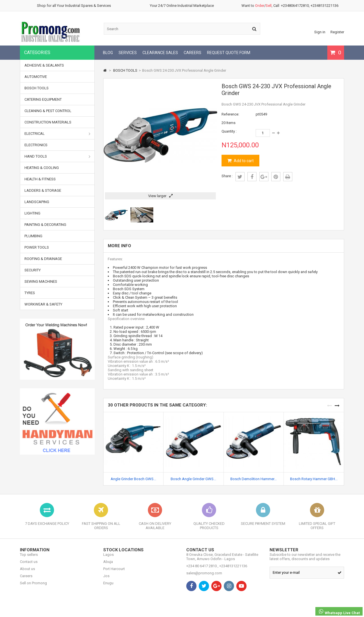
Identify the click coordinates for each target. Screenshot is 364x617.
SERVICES (128, 53)
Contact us (29, 566)
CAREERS (193, 53)
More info (119, 246)
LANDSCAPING (37, 202)
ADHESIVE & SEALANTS (44, 65)
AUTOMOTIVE (36, 77)
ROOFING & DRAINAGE (43, 259)
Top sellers (29, 559)
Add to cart (243, 161)
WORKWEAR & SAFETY (43, 304)
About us (27, 573)
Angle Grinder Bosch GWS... (133, 479)
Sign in (320, 32)
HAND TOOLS (57, 156)
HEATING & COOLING (42, 168)
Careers (26, 580)
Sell (269, 6)
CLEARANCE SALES (160, 53)
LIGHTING (32, 213)
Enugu (108, 587)
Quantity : (229, 131)
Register (337, 32)
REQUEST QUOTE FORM (229, 53)
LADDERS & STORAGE (43, 190)
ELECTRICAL (57, 134)
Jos (106, 580)
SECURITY (33, 270)
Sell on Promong (33, 587)
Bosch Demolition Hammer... (254, 479)
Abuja (108, 566)
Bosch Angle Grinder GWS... (193, 479)
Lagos (108, 559)
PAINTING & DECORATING (45, 225)
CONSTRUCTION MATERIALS (48, 122)
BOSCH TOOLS (37, 88)
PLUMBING (33, 236)
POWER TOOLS (37, 247)
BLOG (108, 53)
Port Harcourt (114, 573)
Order (260, 6)
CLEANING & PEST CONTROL (48, 111)
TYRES (30, 293)
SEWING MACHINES (41, 281)
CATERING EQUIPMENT (43, 99)
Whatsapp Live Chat (339, 612)
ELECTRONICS (36, 145)
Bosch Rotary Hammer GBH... (314, 479)
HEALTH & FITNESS (40, 179)
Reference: (230, 114)
